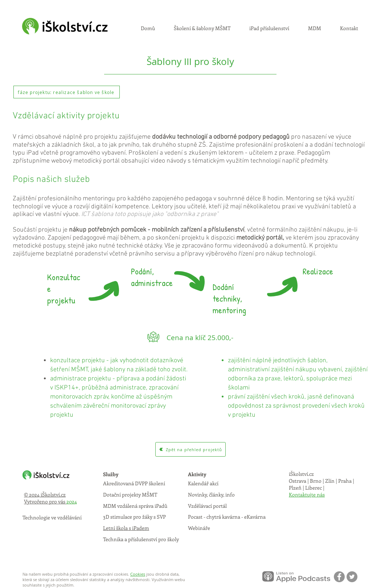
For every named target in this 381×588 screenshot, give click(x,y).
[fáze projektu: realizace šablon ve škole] (67, 92)
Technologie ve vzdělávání (52, 517)
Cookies (138, 574)
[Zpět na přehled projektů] (190, 449)
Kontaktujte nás (307, 495)
